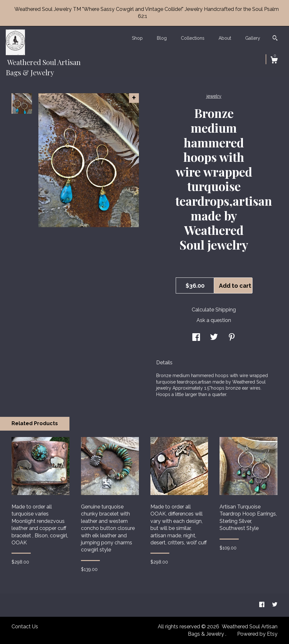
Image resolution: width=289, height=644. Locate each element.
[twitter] (275, 605)
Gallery (253, 38)
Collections (193, 38)
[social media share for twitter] (214, 338)
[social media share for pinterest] (232, 338)
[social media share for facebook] (196, 338)
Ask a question (214, 320)
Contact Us (25, 627)
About (225, 38)
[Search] (275, 39)
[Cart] (274, 61)
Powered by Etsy (257, 634)
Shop (137, 38)
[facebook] (262, 605)
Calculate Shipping (214, 310)
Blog (162, 38)
